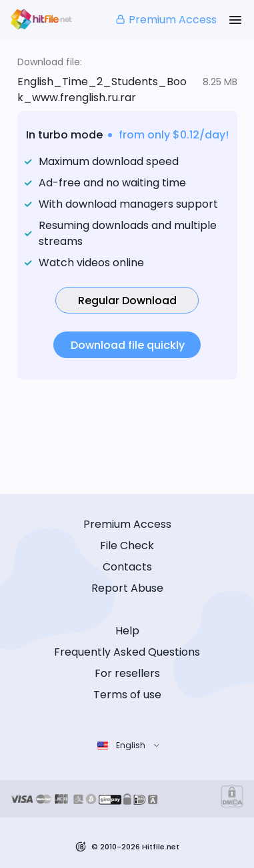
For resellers (127, 673)
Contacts (127, 567)
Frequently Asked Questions (127, 652)
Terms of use (127, 695)
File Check (127, 545)
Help (127, 631)
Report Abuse (127, 588)
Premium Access (166, 20)
